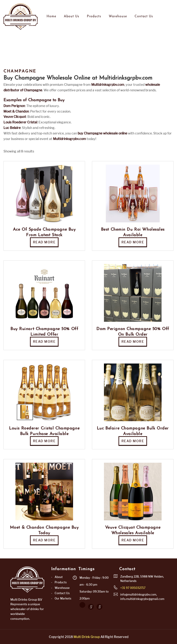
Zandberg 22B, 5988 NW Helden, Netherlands (142, 579)
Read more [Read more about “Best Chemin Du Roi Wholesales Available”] (133, 242)
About (59, 577)
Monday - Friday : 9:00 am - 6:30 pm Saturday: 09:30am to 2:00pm (94, 588)
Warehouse (118, 16)
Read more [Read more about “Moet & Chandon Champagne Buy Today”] (44, 540)
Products (94, 16)
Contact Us (144, 16)
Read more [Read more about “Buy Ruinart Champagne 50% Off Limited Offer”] (44, 341)
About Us (72, 16)
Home (51, 16)
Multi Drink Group (87, 637)
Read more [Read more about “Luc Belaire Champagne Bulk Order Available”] (133, 441)
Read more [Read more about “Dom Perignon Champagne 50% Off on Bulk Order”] (133, 341)
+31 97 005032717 (133, 588)
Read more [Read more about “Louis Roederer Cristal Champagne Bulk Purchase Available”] (44, 441)
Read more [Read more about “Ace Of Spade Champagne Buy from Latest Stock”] (44, 242)
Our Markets (63, 598)
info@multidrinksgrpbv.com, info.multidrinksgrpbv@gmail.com (142, 597)
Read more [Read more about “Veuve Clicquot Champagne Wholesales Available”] (133, 540)
